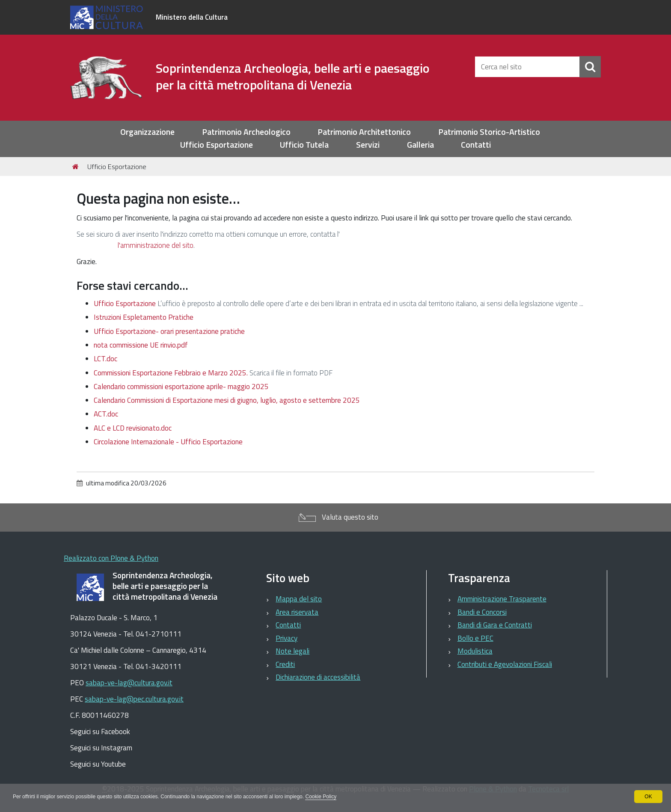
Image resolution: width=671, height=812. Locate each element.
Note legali (292, 651)
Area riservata (297, 612)
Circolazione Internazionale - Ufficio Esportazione (168, 442)
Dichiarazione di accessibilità (318, 677)
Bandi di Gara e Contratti (495, 625)
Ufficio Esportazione (217, 145)
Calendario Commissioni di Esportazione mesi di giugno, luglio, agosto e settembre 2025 (227, 400)
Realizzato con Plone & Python (111, 558)
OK (648, 797)
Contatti (476, 145)
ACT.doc (106, 414)
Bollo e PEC (475, 638)
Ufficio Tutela (304, 145)
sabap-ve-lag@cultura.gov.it (129, 683)
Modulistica (475, 651)
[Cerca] (590, 67)
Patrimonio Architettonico (364, 132)
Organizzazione (147, 132)
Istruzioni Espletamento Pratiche (144, 317)
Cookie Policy (321, 797)
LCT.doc (105, 359)
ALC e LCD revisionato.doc (133, 428)
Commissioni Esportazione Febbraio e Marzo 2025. (171, 373)
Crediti (285, 664)
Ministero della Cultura (192, 17)
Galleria (420, 145)
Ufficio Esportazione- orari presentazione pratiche (169, 331)
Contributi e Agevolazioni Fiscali (505, 664)
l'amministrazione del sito (156, 245)
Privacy (287, 638)
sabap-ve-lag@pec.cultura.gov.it (134, 699)
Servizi (368, 145)
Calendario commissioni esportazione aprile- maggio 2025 (181, 387)
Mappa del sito (299, 599)
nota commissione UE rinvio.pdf (141, 345)
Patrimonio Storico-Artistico (489, 132)
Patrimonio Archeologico (246, 132)
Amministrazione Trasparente (502, 599)
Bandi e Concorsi (482, 612)
